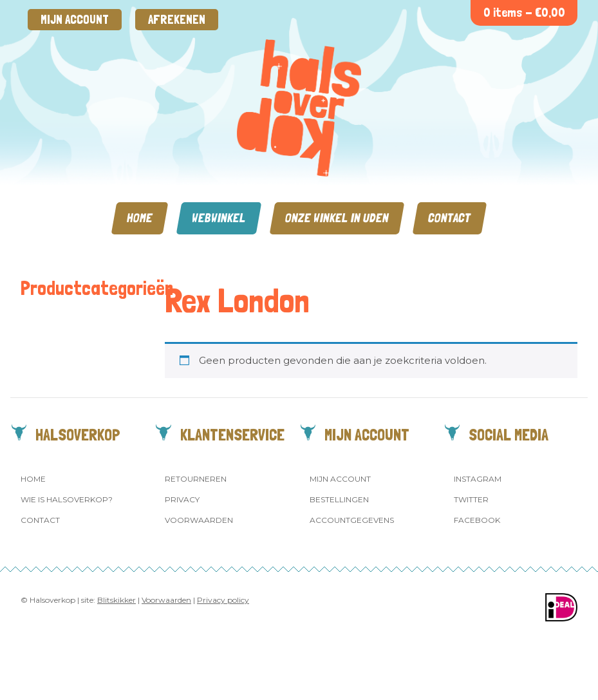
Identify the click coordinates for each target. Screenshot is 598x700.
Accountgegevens (352, 520)
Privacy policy (223, 600)
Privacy (182, 499)
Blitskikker (117, 600)
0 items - (524, 13)
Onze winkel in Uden (337, 218)
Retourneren (196, 479)
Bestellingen (339, 499)
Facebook (477, 520)
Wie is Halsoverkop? (67, 499)
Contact (450, 218)
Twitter (471, 499)
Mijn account (75, 20)
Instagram (478, 479)
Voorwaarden (199, 520)
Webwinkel (219, 218)
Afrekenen (177, 20)
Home (140, 218)
